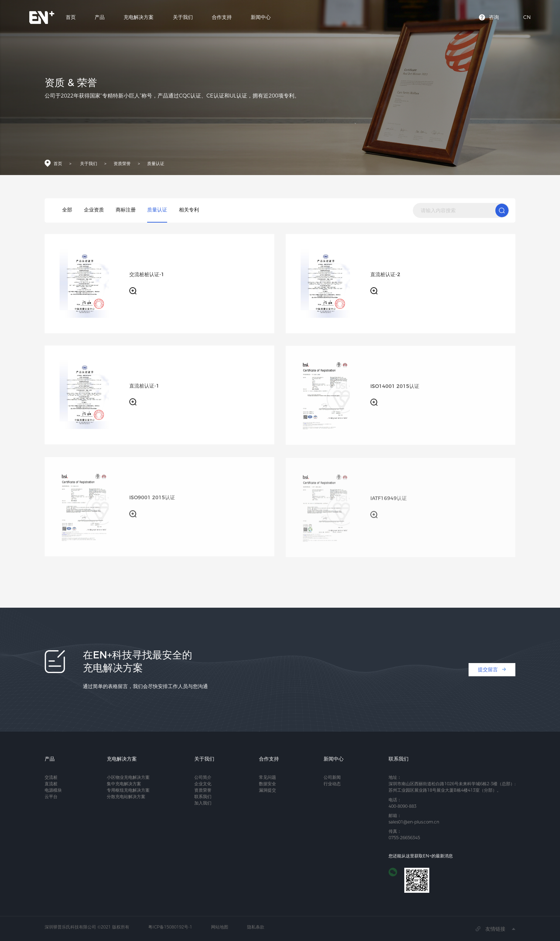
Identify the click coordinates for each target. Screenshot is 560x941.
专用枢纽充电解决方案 (128, 790)
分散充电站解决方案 (126, 796)
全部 (67, 210)
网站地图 (220, 927)
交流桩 (51, 777)
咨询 (494, 18)
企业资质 (94, 210)
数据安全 (267, 784)
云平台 (51, 796)
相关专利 (189, 210)
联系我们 (203, 796)
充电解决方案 (139, 18)
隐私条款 (256, 927)
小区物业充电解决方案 (128, 777)
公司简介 (203, 777)
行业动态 (332, 784)
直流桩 (51, 784)
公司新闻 (332, 777)
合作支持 (222, 18)
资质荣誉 (122, 165)
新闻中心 (261, 18)
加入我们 (203, 803)
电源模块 (53, 790)
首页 (71, 18)
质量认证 (156, 165)
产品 (100, 18)
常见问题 (267, 777)
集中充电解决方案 (124, 784)
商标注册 (126, 210)
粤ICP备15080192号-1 (170, 927)
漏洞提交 (267, 790)
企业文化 (203, 784)
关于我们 (183, 18)
